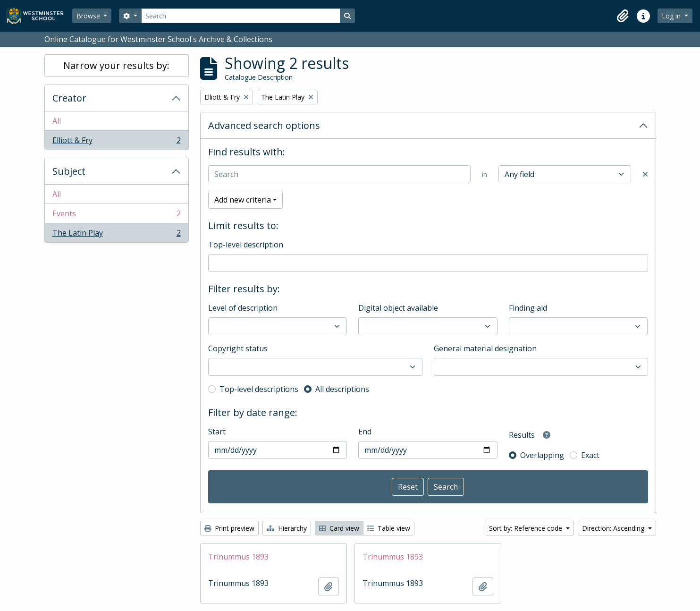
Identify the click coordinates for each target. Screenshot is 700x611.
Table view (389, 528)
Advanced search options (264, 125)
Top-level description (246, 245)
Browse (89, 16)
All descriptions (342, 389)
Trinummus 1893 (238, 557)
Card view (339, 528)
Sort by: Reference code (527, 528)
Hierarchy (287, 528)
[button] (623, 16)
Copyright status (238, 348)
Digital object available (398, 308)
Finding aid (528, 308)
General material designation (485, 348)
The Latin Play (116, 235)
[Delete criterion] (645, 174)
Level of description (243, 308)
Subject (69, 171)
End (365, 432)
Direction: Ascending (614, 528)
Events (116, 216)
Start (217, 432)
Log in (672, 16)
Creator (69, 98)
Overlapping (542, 455)
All (57, 121)
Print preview (229, 528)
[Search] (241, 16)
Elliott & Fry (116, 142)
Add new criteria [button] (243, 200)
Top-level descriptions (259, 389)
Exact (590, 455)
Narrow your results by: (116, 65)
